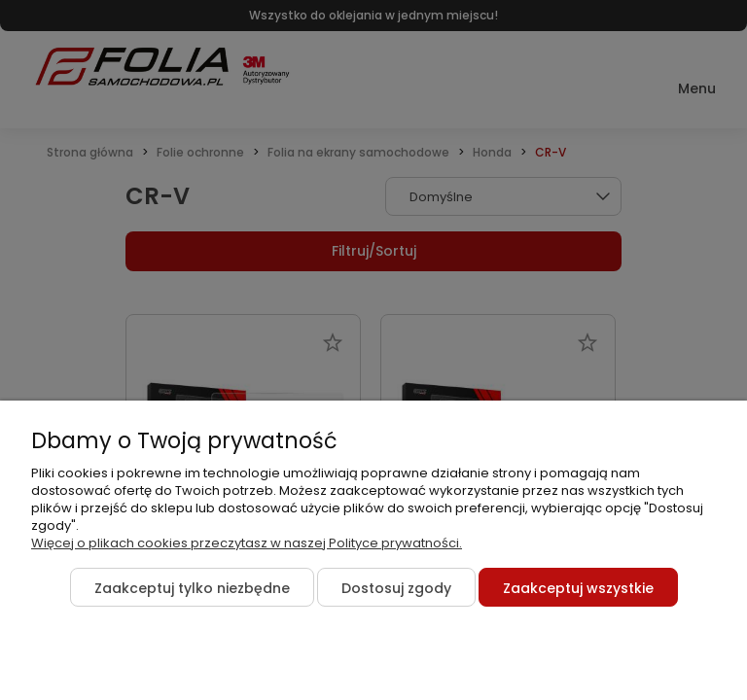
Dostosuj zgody (396, 588)
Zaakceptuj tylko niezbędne (192, 588)
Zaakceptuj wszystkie (578, 588)
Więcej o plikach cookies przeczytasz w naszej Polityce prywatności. (247, 543)
